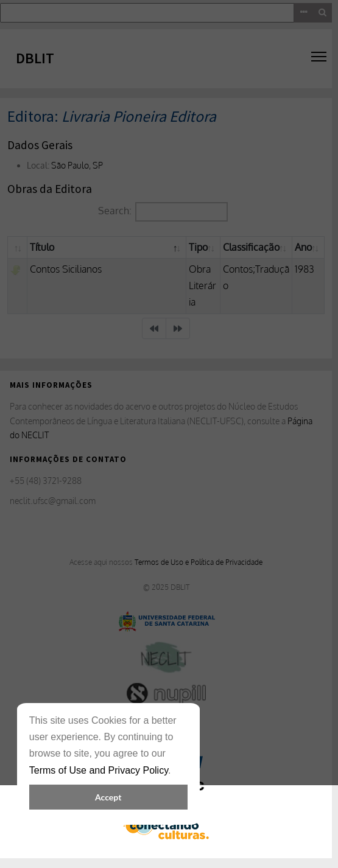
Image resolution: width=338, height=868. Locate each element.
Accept (108, 797)
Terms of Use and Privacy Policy (99, 770)
